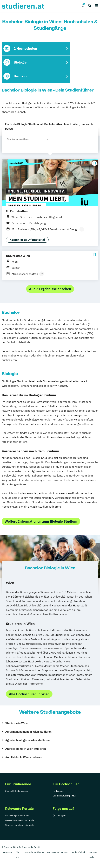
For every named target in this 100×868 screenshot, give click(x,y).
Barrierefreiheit (78, 852)
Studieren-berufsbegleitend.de (19, 825)
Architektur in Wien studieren (24, 757)
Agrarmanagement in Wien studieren (28, 732)
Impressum (7, 852)
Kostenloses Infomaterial (27, 240)
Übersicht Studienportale (17, 791)
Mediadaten (58, 791)
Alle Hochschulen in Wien (29, 694)
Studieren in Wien (16, 723)
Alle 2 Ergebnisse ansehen (50, 289)
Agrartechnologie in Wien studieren (27, 740)
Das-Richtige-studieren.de (17, 816)
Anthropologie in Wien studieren (26, 749)
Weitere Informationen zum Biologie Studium (41, 521)
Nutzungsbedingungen (58, 852)
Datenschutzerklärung (34, 852)
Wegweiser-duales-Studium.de (19, 820)
